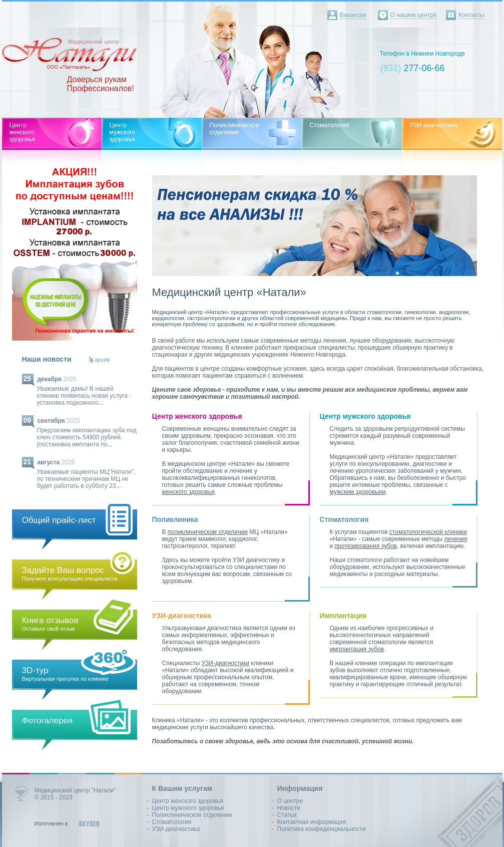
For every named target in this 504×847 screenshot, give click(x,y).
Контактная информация (312, 822)
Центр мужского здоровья (188, 808)
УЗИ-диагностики (225, 663)
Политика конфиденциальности (322, 829)
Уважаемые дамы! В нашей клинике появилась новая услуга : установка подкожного (84, 396)
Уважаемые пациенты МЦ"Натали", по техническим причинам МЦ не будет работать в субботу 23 (86, 479)
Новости (289, 808)
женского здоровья (188, 492)
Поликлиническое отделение (192, 815)
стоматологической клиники (428, 532)
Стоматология (172, 822)
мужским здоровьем (358, 492)
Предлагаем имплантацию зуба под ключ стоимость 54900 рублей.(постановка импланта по (87, 437)
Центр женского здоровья (188, 801)
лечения (455, 539)
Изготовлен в (51, 823)
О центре (290, 801)
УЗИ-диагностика (176, 829)
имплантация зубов (357, 649)
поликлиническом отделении (208, 532)
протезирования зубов (366, 546)
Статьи (287, 815)
